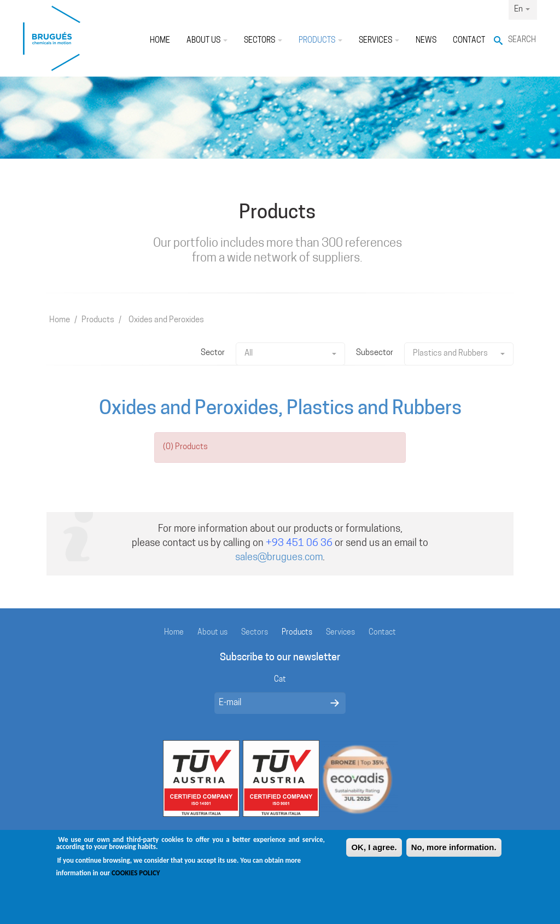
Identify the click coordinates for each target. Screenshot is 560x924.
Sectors (263, 41)
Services (379, 41)
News (426, 41)
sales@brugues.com (279, 558)
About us (207, 41)
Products (320, 41)
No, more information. (454, 853)
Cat (280, 680)
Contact (469, 41)
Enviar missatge (335, 703)
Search (522, 40)
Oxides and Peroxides (166, 320)
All (290, 354)
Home (160, 41)
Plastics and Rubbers (459, 354)
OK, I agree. (374, 853)
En (522, 10)
